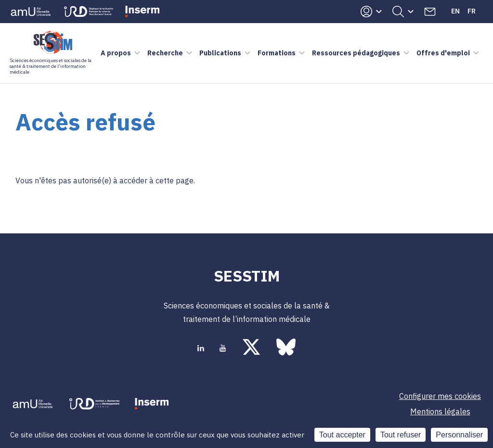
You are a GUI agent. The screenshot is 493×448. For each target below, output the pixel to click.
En (455, 11)
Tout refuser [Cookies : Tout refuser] (401, 435)
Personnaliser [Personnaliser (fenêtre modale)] (459, 435)
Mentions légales (440, 411)
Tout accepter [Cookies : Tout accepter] (342, 435)
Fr (472, 11)
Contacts (430, 12)
